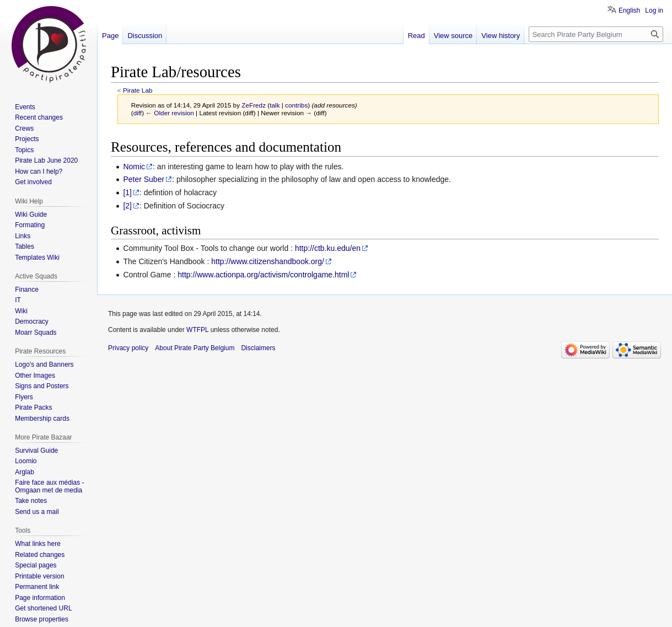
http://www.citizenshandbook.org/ (268, 261)
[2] (127, 206)
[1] (127, 192)
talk (275, 105)
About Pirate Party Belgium (195, 348)
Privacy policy (128, 348)
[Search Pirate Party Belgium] (596, 34)
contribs (296, 105)
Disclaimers (258, 348)
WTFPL (197, 330)
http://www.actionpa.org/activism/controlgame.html (263, 275)
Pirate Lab (138, 90)
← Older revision (170, 113)
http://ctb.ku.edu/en (328, 248)
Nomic (134, 167)
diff (138, 113)
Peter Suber (144, 179)
